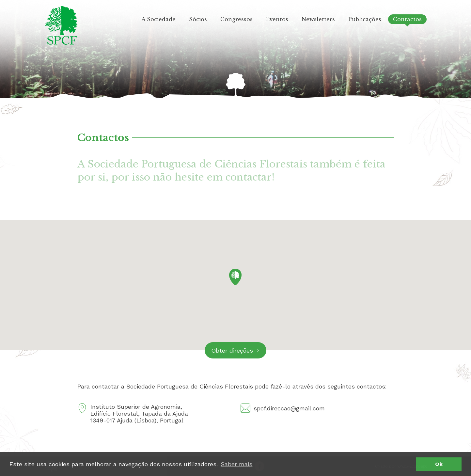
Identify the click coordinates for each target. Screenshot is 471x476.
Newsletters (318, 19)
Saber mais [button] (236, 464)
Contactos (407, 19)
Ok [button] (439, 464)
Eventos (277, 19)
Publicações (365, 19)
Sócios (198, 19)
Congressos (236, 19)
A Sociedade (158, 19)
